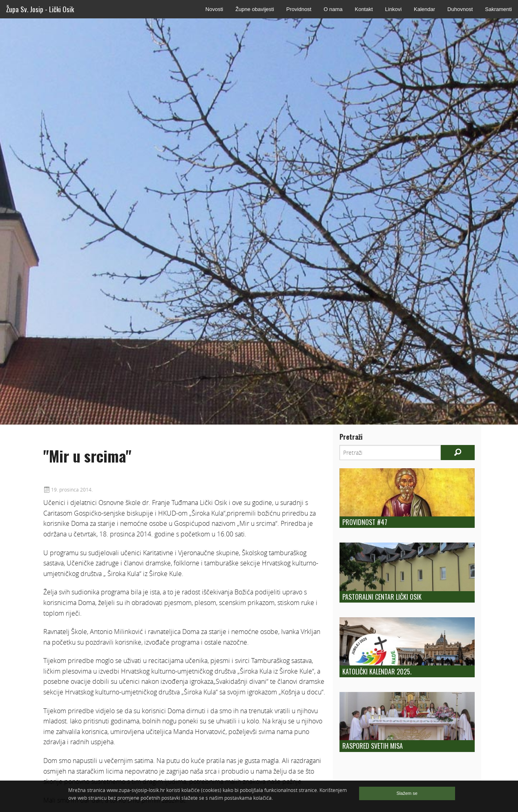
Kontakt (364, 9)
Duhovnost (460, 9)
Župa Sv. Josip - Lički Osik (40, 9)
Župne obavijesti (255, 9)
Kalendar (424, 9)
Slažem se (407, 793)
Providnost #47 (365, 522)
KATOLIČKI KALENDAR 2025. (377, 672)
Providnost (299, 9)
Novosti (214, 9)
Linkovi (393, 9)
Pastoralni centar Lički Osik (382, 597)
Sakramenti (498, 9)
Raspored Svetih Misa (373, 746)
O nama (333, 9)
